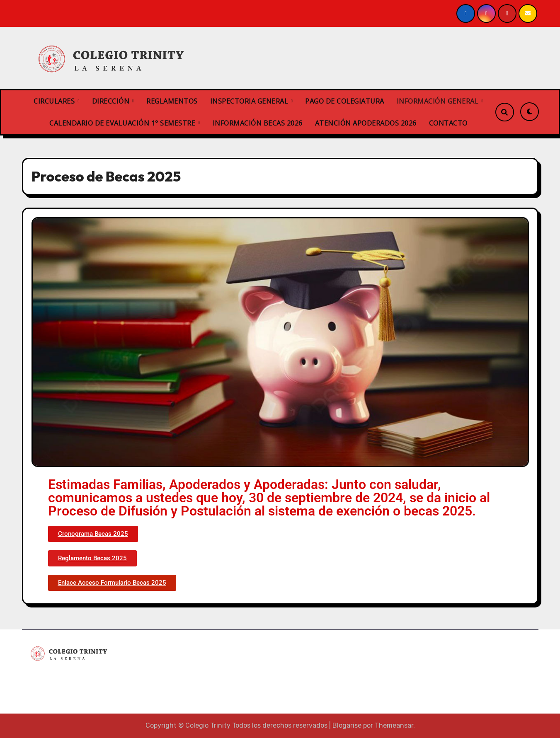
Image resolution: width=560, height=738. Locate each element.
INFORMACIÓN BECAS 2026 (258, 123)
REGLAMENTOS (172, 101)
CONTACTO (448, 123)
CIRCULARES (55, 101)
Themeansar (394, 725)
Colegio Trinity (63, 678)
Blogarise (347, 725)
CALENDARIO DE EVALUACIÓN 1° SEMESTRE (123, 123)
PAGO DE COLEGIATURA (345, 101)
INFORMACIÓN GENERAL (439, 101)
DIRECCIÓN (112, 101)
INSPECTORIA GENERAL (250, 101)
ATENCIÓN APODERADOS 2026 (366, 123)
